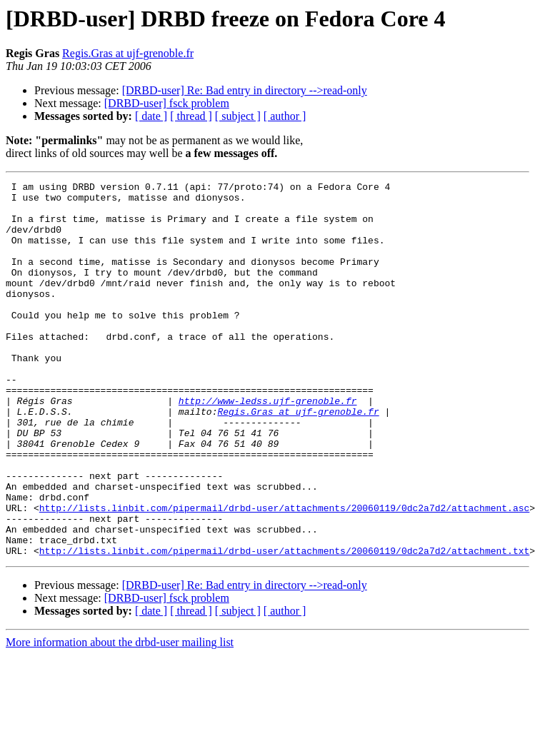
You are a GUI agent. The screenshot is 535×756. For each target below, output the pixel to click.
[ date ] (151, 116)
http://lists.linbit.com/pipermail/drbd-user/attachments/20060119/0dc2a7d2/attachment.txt (284, 625)
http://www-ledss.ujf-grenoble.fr (268, 445)
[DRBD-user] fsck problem (167, 103)
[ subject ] (238, 116)
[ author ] (285, 116)
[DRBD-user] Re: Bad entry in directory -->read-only (245, 90)
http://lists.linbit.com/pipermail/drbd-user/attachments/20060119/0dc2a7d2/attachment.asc (284, 574)
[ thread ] (191, 116)
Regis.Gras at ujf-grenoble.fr (128, 53)
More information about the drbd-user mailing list (120, 717)
